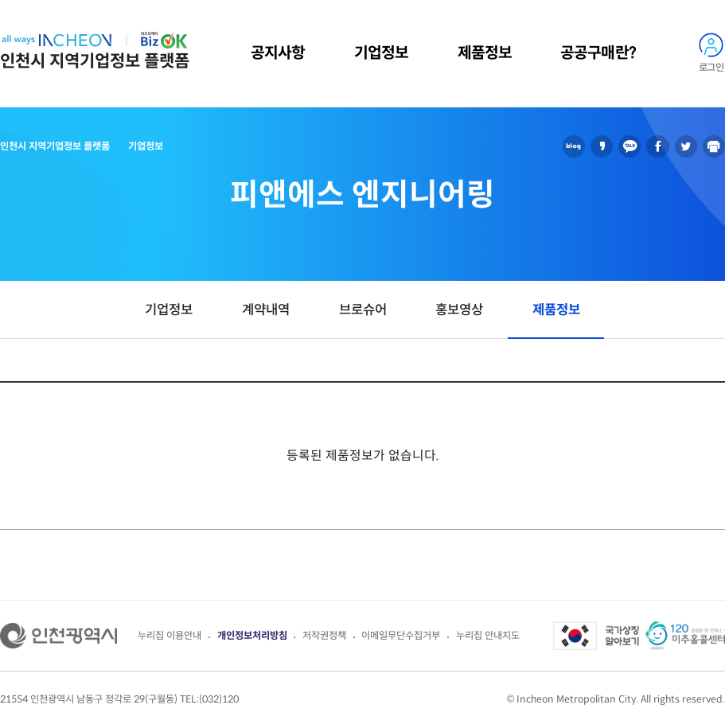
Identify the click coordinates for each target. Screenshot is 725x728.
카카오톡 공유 (630, 146)
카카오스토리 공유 (602, 146)
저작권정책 (324, 635)
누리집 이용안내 (170, 635)
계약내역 (266, 310)
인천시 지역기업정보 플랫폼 (95, 61)
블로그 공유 (574, 146)
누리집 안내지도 (488, 635)
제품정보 (485, 53)
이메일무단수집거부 (401, 635)
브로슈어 (363, 310)
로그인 (711, 67)
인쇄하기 (714, 146)
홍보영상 (459, 310)
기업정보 (381, 53)
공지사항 (278, 53)
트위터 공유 (686, 146)
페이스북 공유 (657, 146)
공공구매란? (598, 53)
